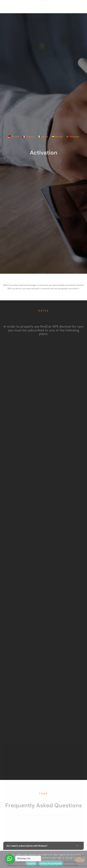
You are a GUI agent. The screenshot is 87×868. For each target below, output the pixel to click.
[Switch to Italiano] (43, 137)
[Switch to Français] (28, 137)
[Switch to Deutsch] (13, 137)
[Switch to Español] (57, 137)
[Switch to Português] (73, 137)
